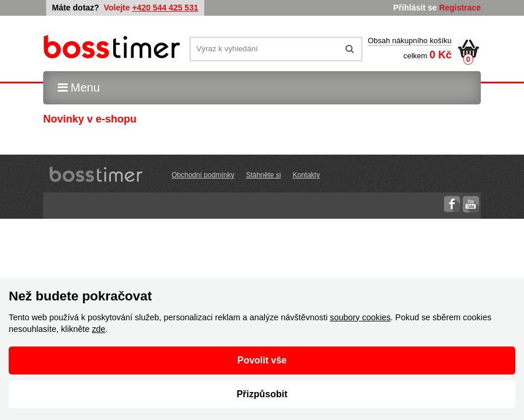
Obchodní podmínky (203, 175)
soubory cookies (360, 317)
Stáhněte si (263, 175)
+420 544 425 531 (165, 8)
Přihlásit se (415, 8)
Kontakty (306, 175)
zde (98, 329)
